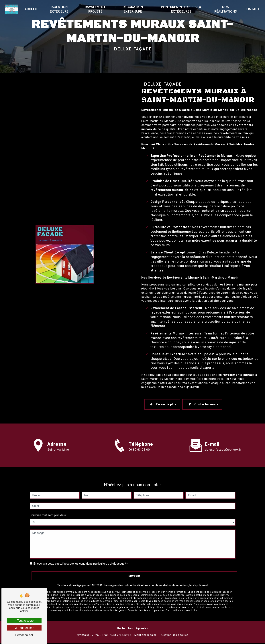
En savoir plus (163, 405)
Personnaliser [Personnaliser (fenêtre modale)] (24, 635)
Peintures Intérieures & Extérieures (181, 9)
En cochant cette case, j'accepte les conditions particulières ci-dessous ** (81, 557)
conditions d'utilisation (163, 579)
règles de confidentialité (125, 579)
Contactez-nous (204, 405)
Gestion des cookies (175, 636)
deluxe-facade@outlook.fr (223, 443)
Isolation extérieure (60, 9)
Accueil (32, 9)
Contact (251, 9)
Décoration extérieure (133, 9)
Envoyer (134, 570)
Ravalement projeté (96, 9)
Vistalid (84, 636)
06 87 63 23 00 (139, 457)
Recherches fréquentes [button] (133, 629)
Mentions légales (146, 636)
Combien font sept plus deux (48, 509)
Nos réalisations (225, 9)
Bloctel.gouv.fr (118, 604)
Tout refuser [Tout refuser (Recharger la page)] (24, 628)
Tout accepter (24, 621)
